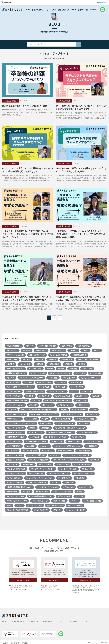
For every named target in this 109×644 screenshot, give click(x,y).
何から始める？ (64, 10)
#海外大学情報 (67, 346)
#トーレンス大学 (74, 442)
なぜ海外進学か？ (38, 10)
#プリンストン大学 (36, 432)
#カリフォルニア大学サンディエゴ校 (44, 414)
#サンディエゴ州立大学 (36, 455)
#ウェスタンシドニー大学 (72, 414)
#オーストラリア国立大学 (38, 460)
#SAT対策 (28, 382)
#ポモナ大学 (87, 391)
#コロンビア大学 (78, 437)
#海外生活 (73, 350)
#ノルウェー (55, 455)
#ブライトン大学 (64, 496)
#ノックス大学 (44, 387)
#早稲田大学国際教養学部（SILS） (19, 487)
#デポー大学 (53, 378)
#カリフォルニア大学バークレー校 (58, 401)
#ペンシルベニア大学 (93, 442)
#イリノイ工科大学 (75, 505)
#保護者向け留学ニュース (16, 373)
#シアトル (55, 483)
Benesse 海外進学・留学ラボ (12, 10)
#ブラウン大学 (81, 401)
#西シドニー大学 (45, 464)
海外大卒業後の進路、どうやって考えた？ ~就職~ (25, 106)
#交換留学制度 (91, 446)
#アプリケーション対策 (15, 355)
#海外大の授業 (12, 360)
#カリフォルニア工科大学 (85, 419)
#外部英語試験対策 (79, 355)
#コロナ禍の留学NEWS (59, 355)
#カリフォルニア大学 (63, 396)
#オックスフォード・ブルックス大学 (39, 478)
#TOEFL (32, 428)
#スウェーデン (87, 469)
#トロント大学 (95, 373)
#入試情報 (68, 364)
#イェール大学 (31, 419)
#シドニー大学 (46, 423)
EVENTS (93, 10)
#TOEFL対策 (87, 369)
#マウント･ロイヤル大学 (62, 492)
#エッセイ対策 (25, 364)
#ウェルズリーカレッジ (15, 405)
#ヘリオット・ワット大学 (75, 510)
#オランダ (10, 378)
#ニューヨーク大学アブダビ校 (18, 510)
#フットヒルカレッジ (40, 501)
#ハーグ (20, 505)
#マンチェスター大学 (14, 455)
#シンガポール (92, 414)
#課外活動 (81, 364)
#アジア (74, 391)
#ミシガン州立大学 (30, 451)
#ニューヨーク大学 (38, 373)
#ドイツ (45, 419)
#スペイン (75, 501)
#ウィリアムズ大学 (41, 510)
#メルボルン (11, 410)
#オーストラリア (58, 350)
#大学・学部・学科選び (47, 346)
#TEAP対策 (30, 446)
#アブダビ (27, 492)
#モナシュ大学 (12, 464)
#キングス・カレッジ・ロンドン (42, 469)
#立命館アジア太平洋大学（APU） (61, 432)
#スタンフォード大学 (82, 464)
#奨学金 (50, 369)
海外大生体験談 (11, 101)
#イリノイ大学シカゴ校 (92, 501)
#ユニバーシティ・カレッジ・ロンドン (21, 423)
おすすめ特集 (83, 10)
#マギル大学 (35, 437)
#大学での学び (12, 350)
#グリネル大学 (68, 487)
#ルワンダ (30, 396)
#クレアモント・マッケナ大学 (56, 437)
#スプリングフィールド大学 (17, 501)
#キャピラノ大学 (64, 478)
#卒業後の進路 (67, 360)
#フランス (57, 510)
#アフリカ (36, 401)
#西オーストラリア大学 (15, 428)
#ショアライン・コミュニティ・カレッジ (70, 428)
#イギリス (27, 360)
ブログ (74, 10)
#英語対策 (52, 360)
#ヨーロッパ (80, 373)
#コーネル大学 (57, 442)
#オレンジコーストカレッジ (60, 373)
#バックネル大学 (69, 378)
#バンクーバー (12, 451)
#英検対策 (33, 405)
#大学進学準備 (12, 492)
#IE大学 (80, 492)
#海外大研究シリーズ (37, 355)
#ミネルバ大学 (60, 387)
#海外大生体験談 (84, 346)
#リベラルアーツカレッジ (90, 378)
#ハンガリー (45, 446)
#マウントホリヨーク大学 (37, 483)
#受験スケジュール (14, 419)
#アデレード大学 (84, 451)
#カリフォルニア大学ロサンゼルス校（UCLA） (38, 410)
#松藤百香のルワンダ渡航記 (17, 401)
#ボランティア (44, 396)
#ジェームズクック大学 (15, 473)
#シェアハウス (81, 396)
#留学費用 (10, 364)
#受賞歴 (64, 410)
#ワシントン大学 (13, 382)
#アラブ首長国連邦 (14, 446)
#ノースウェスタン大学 (15, 496)
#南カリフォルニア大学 (15, 460)
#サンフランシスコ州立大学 (59, 473)
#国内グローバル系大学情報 (88, 360)
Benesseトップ (103, 3)
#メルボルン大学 (35, 369)
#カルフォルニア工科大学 (16, 469)
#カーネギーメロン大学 (68, 469)
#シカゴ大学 (83, 423)
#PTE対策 (79, 496)
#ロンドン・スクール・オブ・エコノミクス (69, 460)
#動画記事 (40, 364)
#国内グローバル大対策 (35, 391)
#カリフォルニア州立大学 (16, 414)
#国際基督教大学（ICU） (16, 437)
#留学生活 (40, 360)
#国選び (85, 350)
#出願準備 (27, 350)
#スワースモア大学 (14, 396)
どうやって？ (52, 10)
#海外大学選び (41, 350)
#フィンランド (47, 451)
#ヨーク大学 (69, 483)
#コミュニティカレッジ (57, 391)
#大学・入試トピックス (15, 369)
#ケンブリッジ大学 (14, 442)
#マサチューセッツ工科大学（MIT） (68, 446)
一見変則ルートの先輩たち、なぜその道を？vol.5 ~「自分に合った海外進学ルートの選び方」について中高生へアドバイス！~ (28, 234)
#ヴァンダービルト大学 (87, 432)
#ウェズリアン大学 (44, 382)
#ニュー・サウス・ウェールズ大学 (77, 455)
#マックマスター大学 (14, 483)
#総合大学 (96, 396)
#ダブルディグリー (36, 473)
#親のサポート (47, 405)
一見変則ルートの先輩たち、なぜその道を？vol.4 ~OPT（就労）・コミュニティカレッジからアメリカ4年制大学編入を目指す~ (80, 234)
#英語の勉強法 (54, 364)
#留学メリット (83, 405)
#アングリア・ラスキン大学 (48, 487)
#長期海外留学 (28, 464)
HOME (28, 10)
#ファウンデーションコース (36, 442)
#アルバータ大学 (63, 464)
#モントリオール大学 (55, 505)
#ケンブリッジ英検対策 (62, 419)
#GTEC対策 (45, 428)
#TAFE (94, 410)
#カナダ (97, 350)
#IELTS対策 (61, 382)
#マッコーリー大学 (65, 451)
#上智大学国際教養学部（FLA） (41, 496)
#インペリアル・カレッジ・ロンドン (20, 387)
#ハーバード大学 (77, 387)
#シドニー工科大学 (14, 478)
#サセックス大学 (42, 492)
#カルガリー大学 (85, 487)
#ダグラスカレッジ (65, 405)
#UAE (9, 505)
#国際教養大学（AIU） (15, 432)
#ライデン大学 (76, 382)
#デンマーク (94, 460)
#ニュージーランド (14, 391)
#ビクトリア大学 (59, 501)
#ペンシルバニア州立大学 (83, 473)
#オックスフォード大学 (65, 423)
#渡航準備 (73, 369)
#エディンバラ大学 (35, 505)
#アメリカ (30, 346)
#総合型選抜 (80, 478)
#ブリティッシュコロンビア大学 (31, 378)
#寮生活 (61, 369)
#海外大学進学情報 (14, 346)
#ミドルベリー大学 (79, 410)
